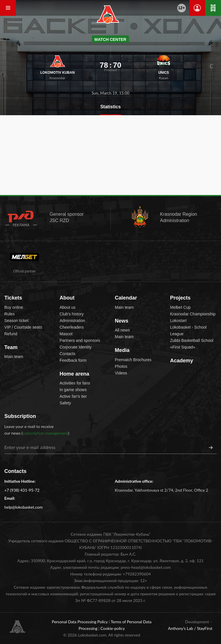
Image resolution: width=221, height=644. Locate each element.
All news (122, 330)
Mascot (66, 334)
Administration (72, 321)
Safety (65, 403)
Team (11, 347)
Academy (182, 361)
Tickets (13, 298)
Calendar (126, 298)
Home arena (74, 374)
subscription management (45, 433)
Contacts (67, 354)
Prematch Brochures (133, 360)
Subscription (20, 416)
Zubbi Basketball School (192, 340)
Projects (180, 298)
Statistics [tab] (110, 107)
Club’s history (72, 314)
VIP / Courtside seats (23, 327)
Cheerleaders (72, 327)
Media (122, 350)
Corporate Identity (76, 347)
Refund (11, 334)
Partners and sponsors (80, 340)
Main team (14, 357)
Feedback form (73, 360)
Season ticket (16, 321)
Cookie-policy (113, 628)
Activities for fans (75, 383)
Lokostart (178, 321)
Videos (121, 373)
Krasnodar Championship (193, 314)
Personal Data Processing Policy (80, 622)
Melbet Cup (180, 307)
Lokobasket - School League (188, 330)
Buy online (14, 307)
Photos (121, 366)
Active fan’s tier (73, 396)
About (67, 298)
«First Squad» (183, 347)
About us (67, 307)
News (122, 321)
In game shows (73, 390)
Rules (9, 314)
